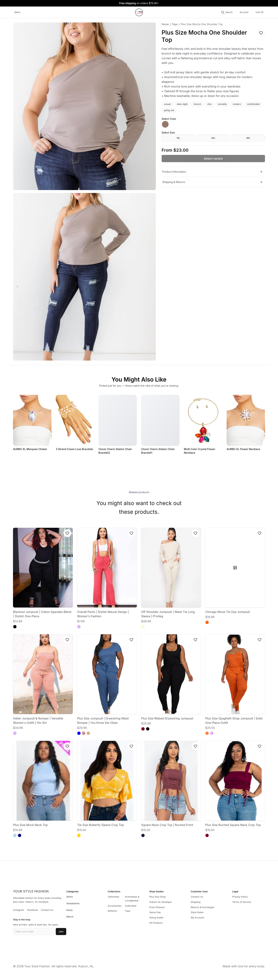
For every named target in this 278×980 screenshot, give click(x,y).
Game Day (155, 912)
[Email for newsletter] (34, 932)
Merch (70, 917)
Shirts (69, 897)
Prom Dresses (157, 907)
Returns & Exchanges (203, 907)
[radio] (165, 124)
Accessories (115, 906)
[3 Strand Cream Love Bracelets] (75, 423)
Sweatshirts (73, 903)
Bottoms (112, 911)
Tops (175, 24)
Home (165, 24)
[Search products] (227, 12)
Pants (69, 910)
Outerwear (131, 906)
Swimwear (114, 897)
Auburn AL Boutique (160, 902)
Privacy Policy (240, 897)
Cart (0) (260, 12)
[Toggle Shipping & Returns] (261, 182)
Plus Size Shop (158, 897)
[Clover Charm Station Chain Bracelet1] (160, 425)
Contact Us (47, 910)
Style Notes (197, 912)
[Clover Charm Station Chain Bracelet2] (118, 425)
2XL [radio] (213, 138)
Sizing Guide (156, 917)
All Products (156, 923)
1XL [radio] (178, 138)
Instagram (19, 910)
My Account (197, 917)
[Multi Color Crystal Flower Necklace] (203, 425)
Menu (17, 12)
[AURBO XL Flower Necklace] (246, 423)
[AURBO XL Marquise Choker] (32, 423)
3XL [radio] (248, 138)
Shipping (196, 902)
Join (61, 931)
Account (244, 12)
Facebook (32, 910)
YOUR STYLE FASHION (31, 891)
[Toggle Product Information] (261, 172)
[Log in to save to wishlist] (261, 33)
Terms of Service (242, 902)
